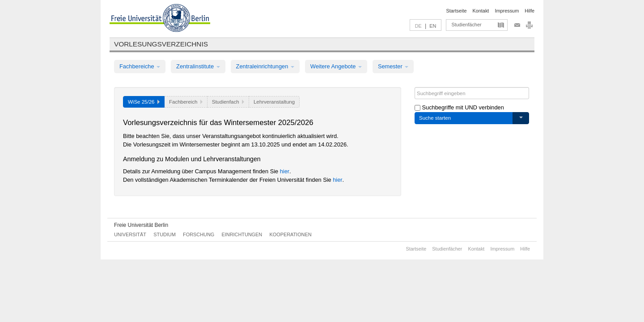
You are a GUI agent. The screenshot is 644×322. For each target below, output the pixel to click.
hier (285, 171)
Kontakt (481, 11)
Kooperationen (291, 234)
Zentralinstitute (198, 66)
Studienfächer (466, 25)
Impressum (507, 11)
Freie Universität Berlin (141, 225)
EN (433, 26)
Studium (165, 234)
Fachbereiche (140, 66)
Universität (130, 234)
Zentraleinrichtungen (265, 66)
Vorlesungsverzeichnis (161, 44)
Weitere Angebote (336, 66)
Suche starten (435, 118)
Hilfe (530, 11)
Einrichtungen (242, 234)
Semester (393, 66)
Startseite (457, 11)
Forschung (199, 234)
